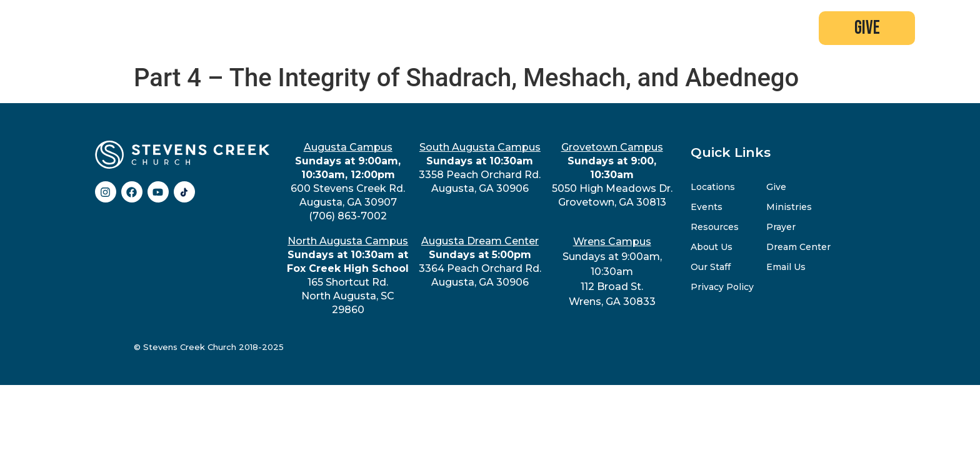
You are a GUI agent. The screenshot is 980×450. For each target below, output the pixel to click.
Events (707, 207)
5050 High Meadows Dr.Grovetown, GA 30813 (612, 175)
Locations (713, 187)
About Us (712, 247)
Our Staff (711, 267)
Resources (715, 227)
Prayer (781, 227)
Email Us (786, 267)
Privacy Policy (722, 287)
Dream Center (798, 247)
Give (776, 187)
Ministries (789, 207)
